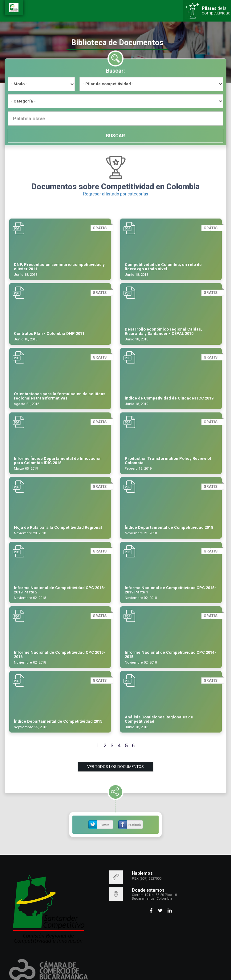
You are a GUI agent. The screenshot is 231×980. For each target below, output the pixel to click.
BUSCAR (115, 136)
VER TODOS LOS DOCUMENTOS (115, 767)
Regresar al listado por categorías (116, 194)
